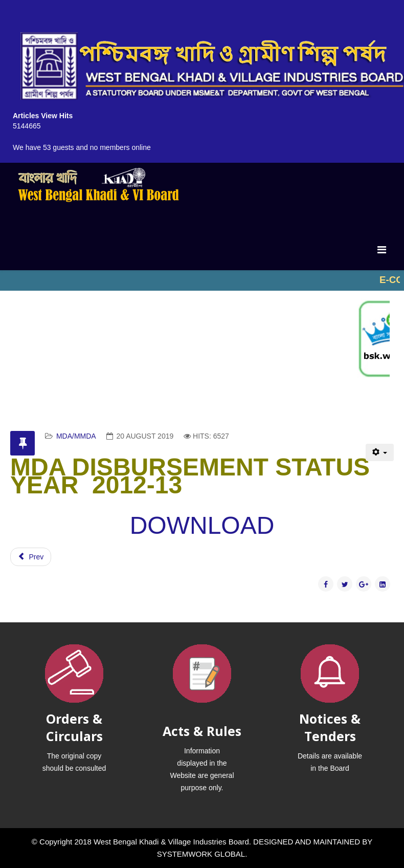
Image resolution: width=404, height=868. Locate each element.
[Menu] (382, 250)
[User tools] (380, 452)
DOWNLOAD (202, 525)
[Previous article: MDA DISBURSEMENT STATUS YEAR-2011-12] (31, 557)
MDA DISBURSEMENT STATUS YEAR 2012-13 (190, 476)
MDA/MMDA (76, 436)
